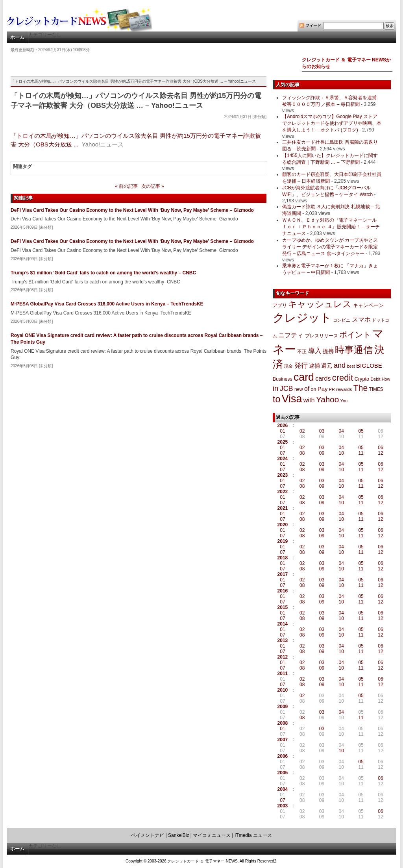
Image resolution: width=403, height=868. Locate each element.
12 (380, 453)
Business (283, 379)
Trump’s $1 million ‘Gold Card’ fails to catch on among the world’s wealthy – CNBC (103, 273)
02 (302, 431)
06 (380, 448)
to (276, 399)
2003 (283, 806)
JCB (287, 389)
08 (302, 453)
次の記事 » (153, 186)
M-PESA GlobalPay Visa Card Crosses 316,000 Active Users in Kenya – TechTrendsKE (107, 304)
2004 (283, 789)
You (344, 401)
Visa (292, 399)
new (299, 389)
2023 (283, 475)
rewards (344, 389)
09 (322, 453)
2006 (283, 756)
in (275, 388)
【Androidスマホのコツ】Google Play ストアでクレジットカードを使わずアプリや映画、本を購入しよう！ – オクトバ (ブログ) (332, 123)
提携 (328, 351)
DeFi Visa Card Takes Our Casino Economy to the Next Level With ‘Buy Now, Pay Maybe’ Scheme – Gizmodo (132, 210)
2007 (283, 740)
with (309, 400)
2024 (283, 459)
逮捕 (314, 366)
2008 (283, 723)
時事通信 (354, 350)
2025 (283, 442)
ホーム (17, 37)
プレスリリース (322, 336)
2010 (283, 690)
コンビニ (342, 320)
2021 (283, 508)
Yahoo (327, 399)
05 (361, 431)
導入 (315, 351)
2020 (283, 525)
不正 (302, 352)
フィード (313, 25)
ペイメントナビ (148, 835)
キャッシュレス (320, 304)
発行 (301, 366)
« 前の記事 (126, 186)
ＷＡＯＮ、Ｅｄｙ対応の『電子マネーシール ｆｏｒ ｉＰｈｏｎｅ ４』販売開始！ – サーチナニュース (331, 227)
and (340, 365)
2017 (283, 574)
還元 (327, 366)
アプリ (280, 305)
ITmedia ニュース (253, 835)
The (361, 388)
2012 (283, 657)
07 (282, 453)
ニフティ (291, 335)
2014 (283, 624)
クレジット (302, 318)
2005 (283, 773)
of (307, 389)
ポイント (355, 335)
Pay (323, 389)
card (304, 377)
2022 (283, 492)
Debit (376, 379)
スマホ (361, 319)
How (386, 379)
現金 (288, 366)
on (314, 389)
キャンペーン (368, 305)
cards (323, 378)
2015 (283, 607)
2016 (283, 591)
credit (343, 378)
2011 (283, 674)
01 (282, 431)
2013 (283, 640)
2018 (283, 558)
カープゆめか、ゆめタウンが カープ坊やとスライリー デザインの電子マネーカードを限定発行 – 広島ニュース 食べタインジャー (330, 247)
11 (361, 453)
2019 (283, 541)
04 (341, 431)
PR (332, 389)
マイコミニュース (212, 835)
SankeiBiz (178, 835)
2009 (283, 707)
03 (322, 431)
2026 (283, 426)
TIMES (376, 389)
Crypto (362, 379)
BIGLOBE (369, 366)
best (351, 366)
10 (341, 453)
